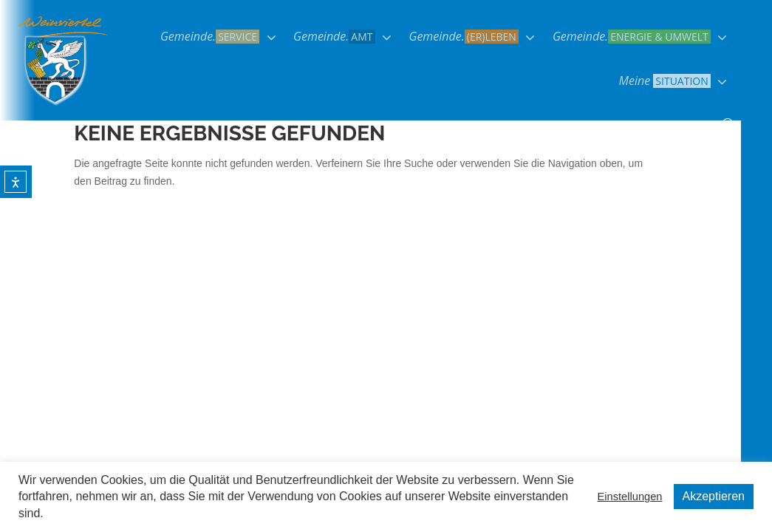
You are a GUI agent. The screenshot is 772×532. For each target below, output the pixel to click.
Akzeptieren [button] (714, 496)
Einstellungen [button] (629, 497)
